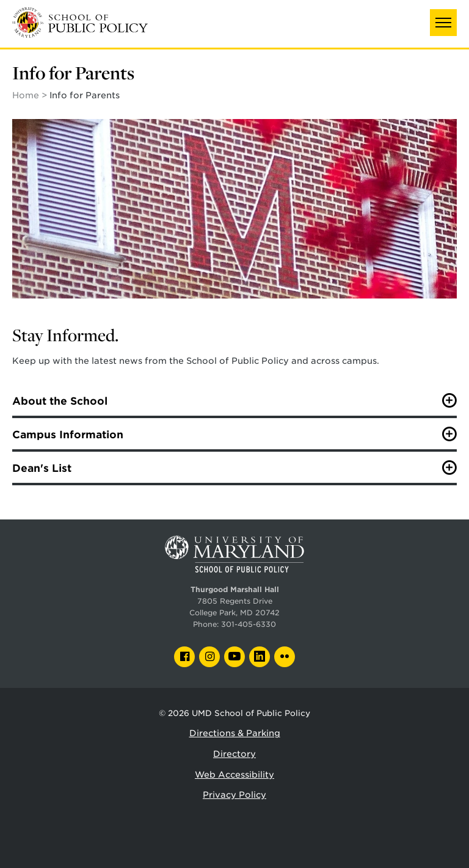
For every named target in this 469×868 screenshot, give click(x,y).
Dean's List (42, 468)
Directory (234, 754)
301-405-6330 (249, 624)
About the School (60, 401)
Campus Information (68, 435)
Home (26, 95)
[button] (443, 23)
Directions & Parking (235, 733)
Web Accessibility (234, 775)
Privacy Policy (234, 795)
